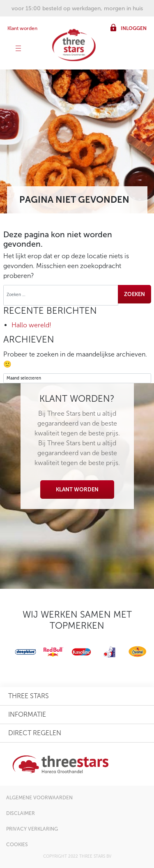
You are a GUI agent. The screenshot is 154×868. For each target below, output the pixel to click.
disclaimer (21, 813)
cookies (17, 845)
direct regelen (35, 733)
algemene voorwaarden (39, 798)
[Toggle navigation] (18, 49)
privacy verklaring (32, 829)
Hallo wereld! (31, 325)
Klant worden (22, 28)
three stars (29, 696)
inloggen (134, 28)
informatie (27, 714)
